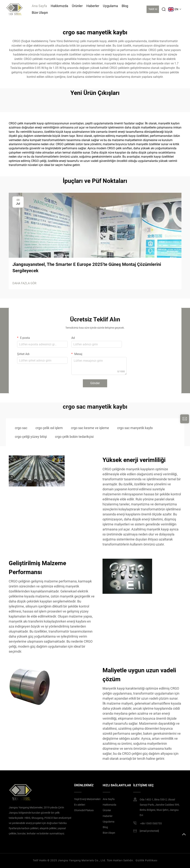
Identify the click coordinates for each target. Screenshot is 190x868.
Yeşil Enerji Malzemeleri (87, 799)
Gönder (95, 383)
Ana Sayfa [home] (109, 799)
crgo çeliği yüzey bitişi (31, 437)
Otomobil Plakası (84, 810)
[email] (149, 831)
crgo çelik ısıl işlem (49, 428)
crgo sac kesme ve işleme (90, 428)
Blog (125, 6)
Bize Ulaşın (40, 13)
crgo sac (21, 428)
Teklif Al (153, 9)
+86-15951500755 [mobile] (147, 823)
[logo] (14, 9)
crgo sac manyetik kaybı (135, 428)
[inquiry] (185, 419)
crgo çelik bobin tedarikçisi (74, 437)
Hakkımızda (59, 6)
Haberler (93, 6)
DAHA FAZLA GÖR (24, 283)
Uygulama (110, 6)
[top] (184, 836)
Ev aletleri (80, 805)
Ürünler (77, 6)
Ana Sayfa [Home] (39, 6)
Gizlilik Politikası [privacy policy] (146, 860)
